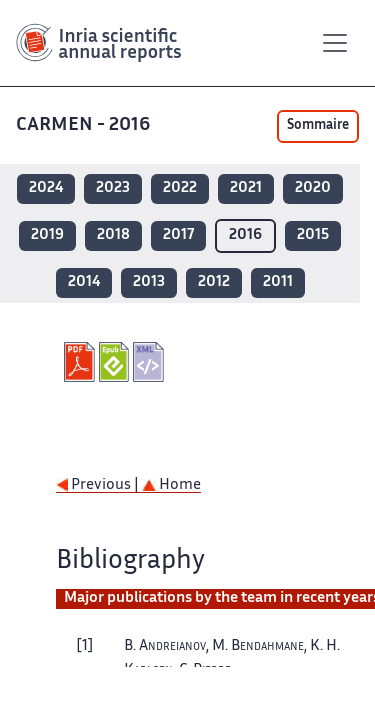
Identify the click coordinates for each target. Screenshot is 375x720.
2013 (149, 282)
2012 (214, 282)
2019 (47, 235)
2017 (178, 235)
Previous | (99, 485)
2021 (246, 188)
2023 (113, 188)
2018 (113, 235)
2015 (313, 235)
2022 (180, 188)
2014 (84, 282)
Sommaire (318, 126)
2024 (46, 188)
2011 (278, 282)
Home (171, 485)
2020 (313, 188)
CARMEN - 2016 (85, 125)
